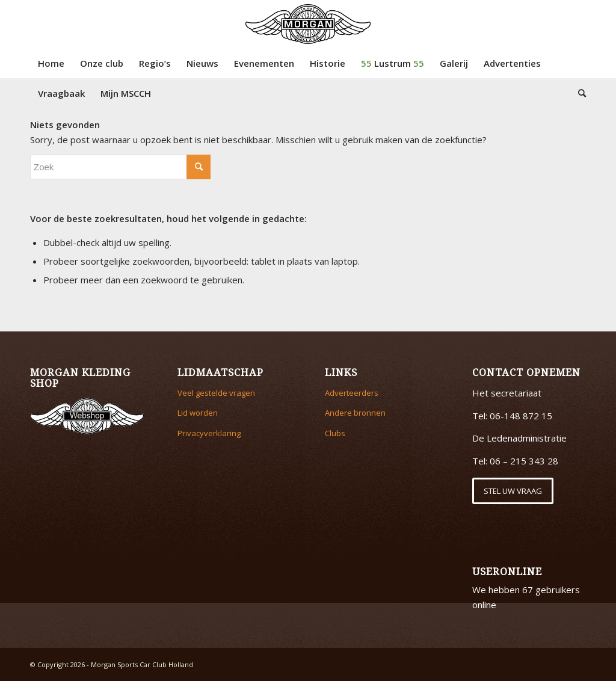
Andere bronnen (355, 413)
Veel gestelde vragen (216, 393)
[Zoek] (578, 93)
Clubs (335, 433)
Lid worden (198, 413)
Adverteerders (352, 393)
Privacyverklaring (209, 433)
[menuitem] (51, 63)
